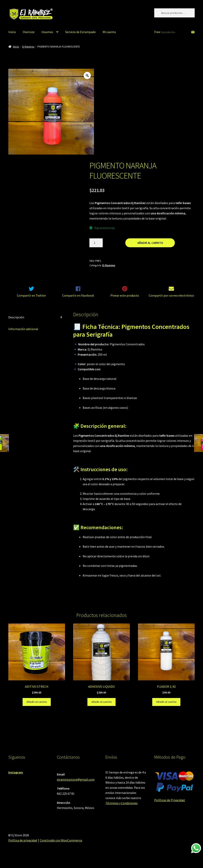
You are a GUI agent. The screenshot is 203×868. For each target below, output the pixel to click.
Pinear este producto (125, 300)
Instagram (16, 777)
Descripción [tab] (16, 322)
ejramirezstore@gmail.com (76, 784)
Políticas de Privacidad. (170, 805)
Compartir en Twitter (31, 300)
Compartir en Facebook (78, 300)
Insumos (47, 32)
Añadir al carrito (150, 243)
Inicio (12, 32)
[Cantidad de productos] (96, 243)
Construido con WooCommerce (61, 845)
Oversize (29, 32)
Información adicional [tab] (23, 334)
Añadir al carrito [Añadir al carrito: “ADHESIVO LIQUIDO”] (101, 707)
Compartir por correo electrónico (171, 300)
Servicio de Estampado (80, 32)
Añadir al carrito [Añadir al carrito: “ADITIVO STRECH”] (37, 707)
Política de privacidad (23, 845)
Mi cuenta (109, 32)
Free (165, 32)
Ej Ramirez (28, 47)
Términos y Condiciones (122, 808)
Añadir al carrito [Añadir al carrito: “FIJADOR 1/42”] (166, 707)
